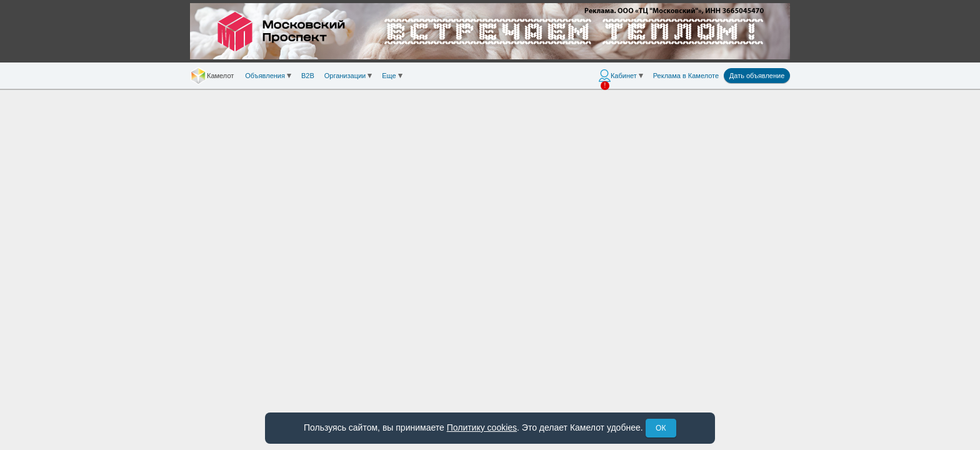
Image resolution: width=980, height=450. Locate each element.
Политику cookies (482, 427)
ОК (661, 428)
